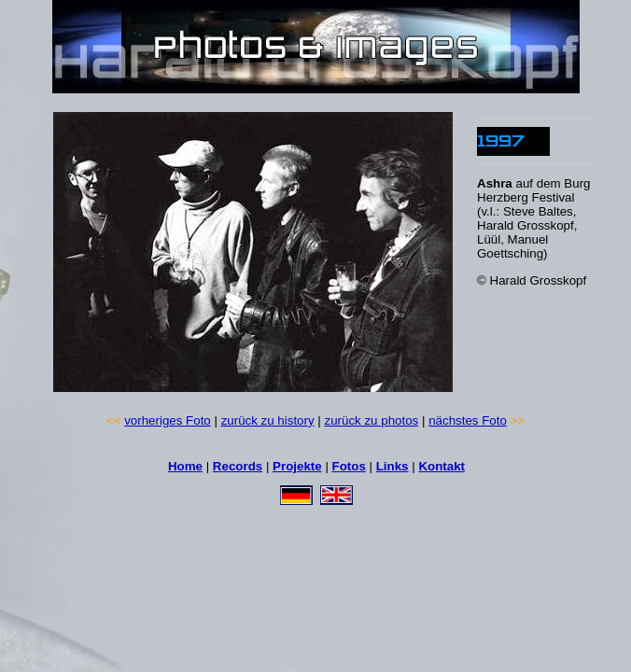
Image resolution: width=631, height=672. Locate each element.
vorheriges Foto (168, 420)
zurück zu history (268, 420)
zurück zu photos (372, 420)
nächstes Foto (468, 420)
